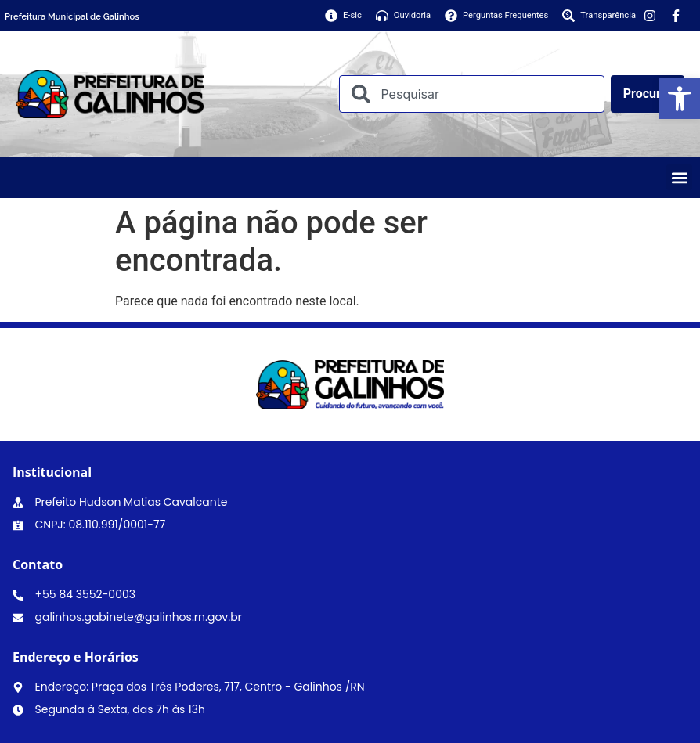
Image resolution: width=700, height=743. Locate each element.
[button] (679, 177)
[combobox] (471, 94)
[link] (680, 99)
